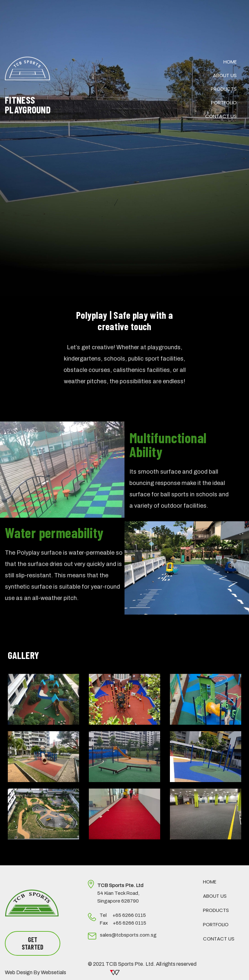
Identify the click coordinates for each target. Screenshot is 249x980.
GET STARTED (33, 943)
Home (230, 62)
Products (224, 89)
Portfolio (224, 103)
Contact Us (221, 116)
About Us (225, 75)
